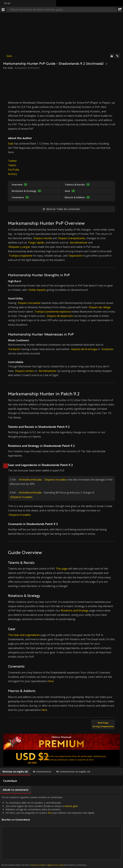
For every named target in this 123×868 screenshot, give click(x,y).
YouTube (14, 170)
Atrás (7, 3)
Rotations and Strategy (75, 610)
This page (62, 569)
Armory (12, 174)
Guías (9, 56)
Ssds (11, 144)
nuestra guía (71, 806)
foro (50, 813)
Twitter (12, 161)
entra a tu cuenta (37, 865)
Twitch (12, 165)
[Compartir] (120, 10)
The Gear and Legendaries (24, 635)
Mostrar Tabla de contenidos (63, 209)
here (51, 681)
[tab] (15, 772)
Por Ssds (8, 68)
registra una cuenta (55, 865)
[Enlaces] (117, 56)
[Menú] (3, 10)
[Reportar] (112, 56)
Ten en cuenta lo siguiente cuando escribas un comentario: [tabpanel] (61, 831)
